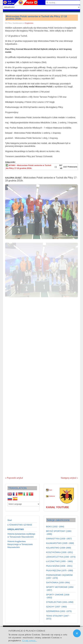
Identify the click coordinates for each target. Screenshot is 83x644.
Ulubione (51, 496)
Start (50, 490)
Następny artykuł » (69, 478)
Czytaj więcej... (30, 640)
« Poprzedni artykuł (14, 478)
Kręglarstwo (29, 23)
